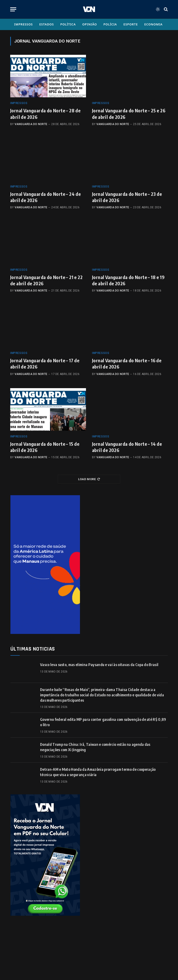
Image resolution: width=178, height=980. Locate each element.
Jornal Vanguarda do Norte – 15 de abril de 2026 (45, 447)
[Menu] (13, 9)
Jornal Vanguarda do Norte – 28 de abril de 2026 (45, 114)
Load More (89, 479)
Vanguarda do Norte (31, 124)
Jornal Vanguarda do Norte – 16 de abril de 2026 (127, 363)
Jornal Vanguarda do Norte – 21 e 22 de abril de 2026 (46, 280)
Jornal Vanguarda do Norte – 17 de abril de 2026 (45, 363)
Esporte (131, 24)
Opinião (90, 24)
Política (68, 24)
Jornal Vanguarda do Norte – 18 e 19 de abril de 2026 (128, 280)
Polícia (110, 24)
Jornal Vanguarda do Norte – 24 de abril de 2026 (45, 197)
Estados (46, 24)
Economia (154, 24)
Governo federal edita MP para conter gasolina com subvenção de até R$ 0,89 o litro (103, 722)
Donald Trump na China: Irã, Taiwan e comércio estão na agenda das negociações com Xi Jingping (95, 747)
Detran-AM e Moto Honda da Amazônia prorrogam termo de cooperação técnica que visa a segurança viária (98, 772)
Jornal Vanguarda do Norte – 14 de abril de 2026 (127, 447)
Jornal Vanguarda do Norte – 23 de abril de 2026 (127, 197)
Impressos (23, 24)
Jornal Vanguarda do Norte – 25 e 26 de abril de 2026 (129, 114)
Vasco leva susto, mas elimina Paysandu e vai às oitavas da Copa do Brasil (99, 665)
